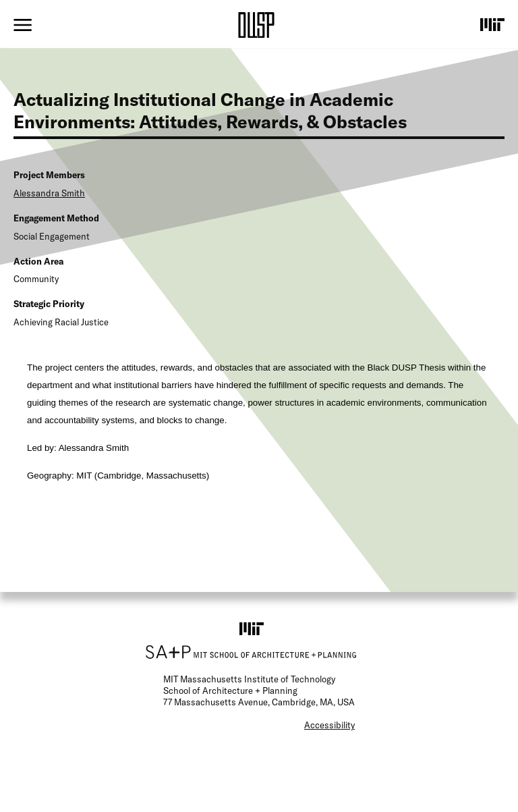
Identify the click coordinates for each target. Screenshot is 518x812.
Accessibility (329, 725)
